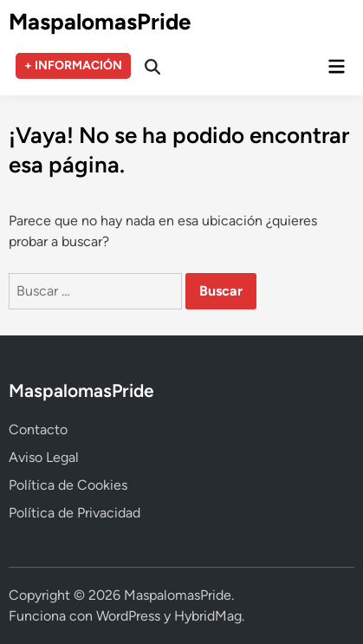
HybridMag (208, 616)
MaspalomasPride (100, 22)
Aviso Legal (44, 457)
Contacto (38, 429)
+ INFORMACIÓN (73, 65)
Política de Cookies (68, 485)
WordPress (128, 616)
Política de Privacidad (75, 513)
